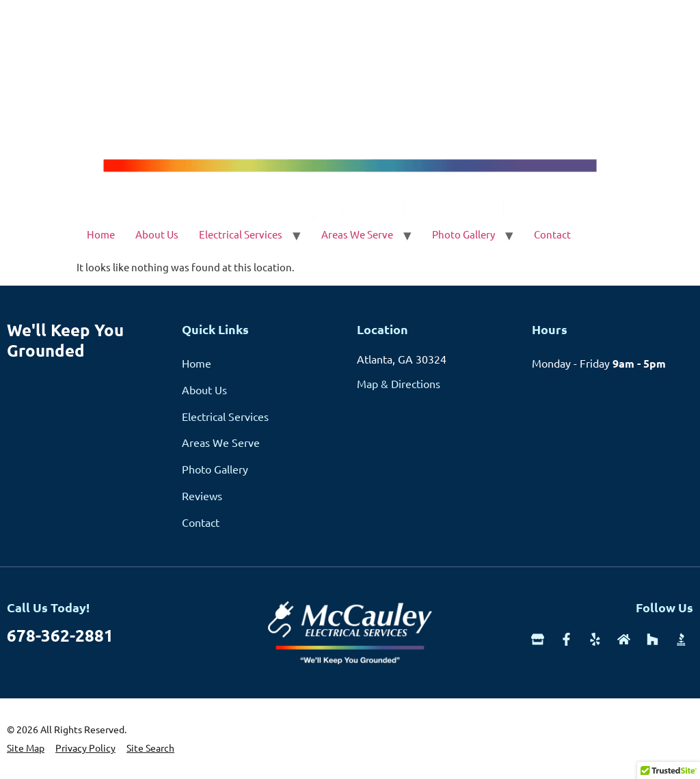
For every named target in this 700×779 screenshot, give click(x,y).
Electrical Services (241, 234)
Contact (552, 234)
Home (101, 234)
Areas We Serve (357, 234)
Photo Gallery (463, 234)
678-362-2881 (60, 635)
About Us (157, 234)
